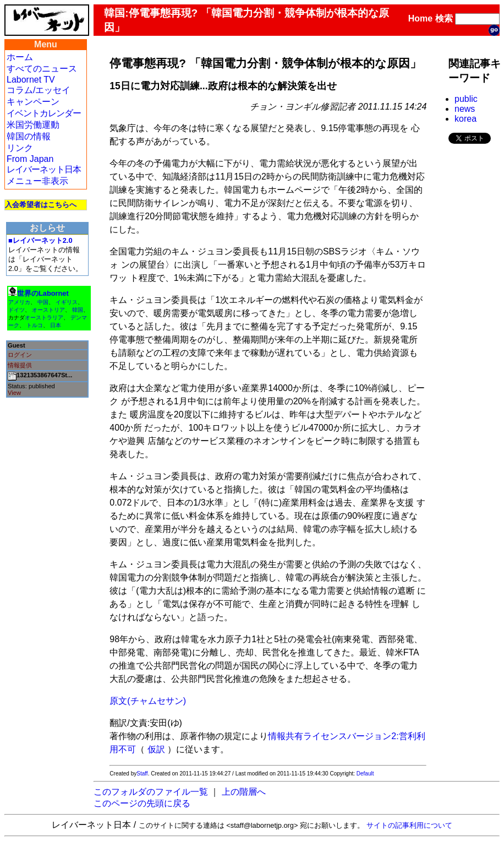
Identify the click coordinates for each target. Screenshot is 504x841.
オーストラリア (44, 318)
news (465, 109)
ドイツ (17, 310)
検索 (444, 18)
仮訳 (156, 749)
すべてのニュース (42, 69)
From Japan (30, 159)
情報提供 (20, 365)
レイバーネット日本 (44, 169)
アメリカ (19, 302)
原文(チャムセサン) (148, 701)
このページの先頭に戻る (142, 803)
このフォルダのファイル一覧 (151, 792)
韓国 (78, 310)
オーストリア (48, 310)
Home (420, 18)
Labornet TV (31, 80)
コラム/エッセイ (39, 90)
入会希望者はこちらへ (41, 205)
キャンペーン (33, 102)
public (466, 99)
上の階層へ (244, 792)
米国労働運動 (33, 125)
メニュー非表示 (37, 181)
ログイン (20, 355)
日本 (56, 325)
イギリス (67, 302)
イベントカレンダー (44, 113)
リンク (20, 148)
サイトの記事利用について (409, 825)
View (14, 393)
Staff (142, 774)
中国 (43, 302)
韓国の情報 (29, 136)
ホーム (20, 57)
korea (465, 119)
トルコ (35, 325)
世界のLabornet (43, 293)
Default (365, 774)
